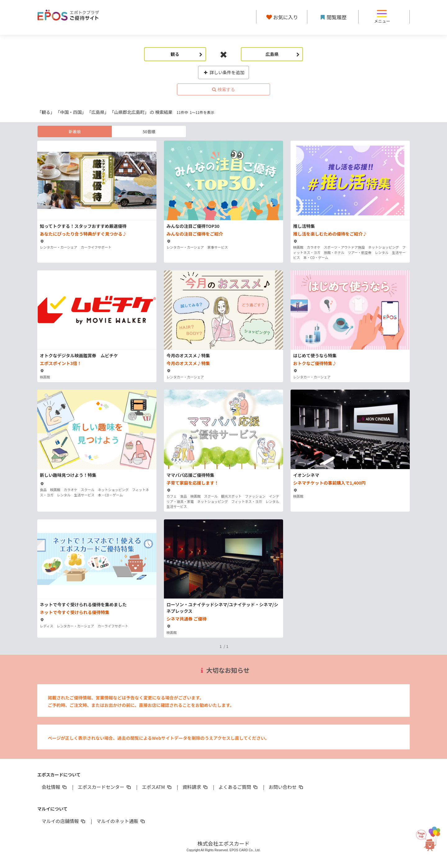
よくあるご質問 (239, 787)
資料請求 (196, 787)
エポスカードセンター (105, 787)
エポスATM (157, 787)
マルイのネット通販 (121, 821)
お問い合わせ (287, 787)
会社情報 (55, 787)
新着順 (75, 131)
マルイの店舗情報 (64, 821)
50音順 (149, 131)
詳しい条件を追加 (224, 72)
